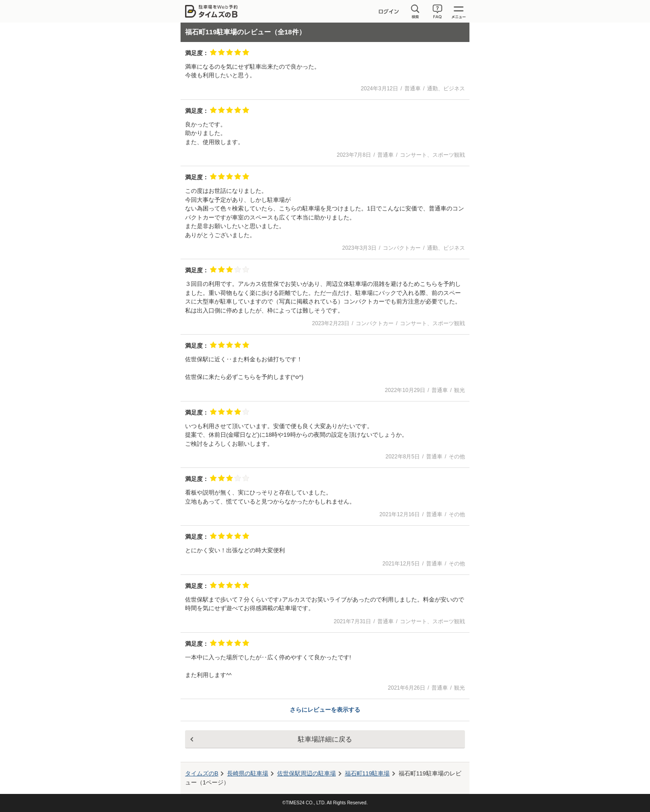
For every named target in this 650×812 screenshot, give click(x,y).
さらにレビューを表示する (325, 710)
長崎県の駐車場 (248, 773)
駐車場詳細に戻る (325, 739)
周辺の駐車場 (306, 773)
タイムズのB (202, 773)
